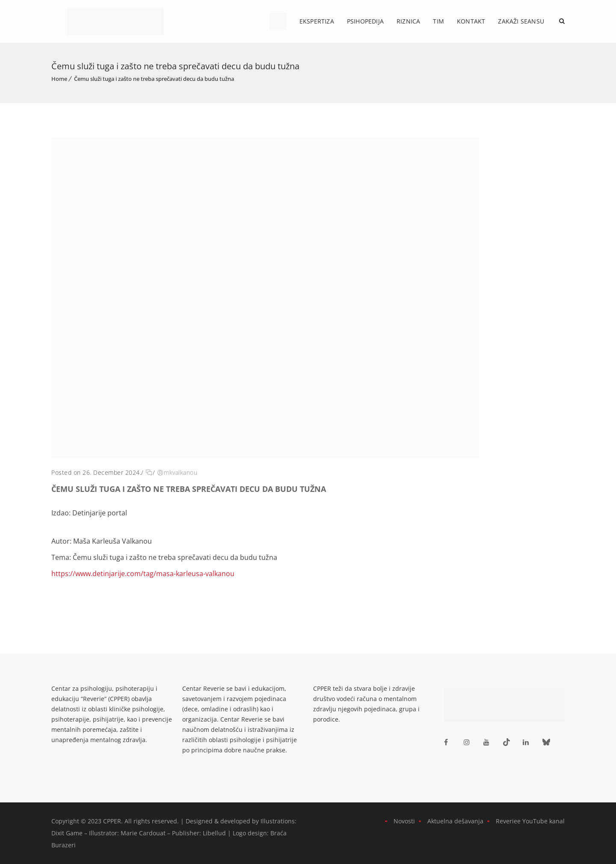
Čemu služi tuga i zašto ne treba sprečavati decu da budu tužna (154, 79)
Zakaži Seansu (521, 21)
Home (59, 79)
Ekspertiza (317, 21)
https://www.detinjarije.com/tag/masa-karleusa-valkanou (143, 574)
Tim (438, 21)
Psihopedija (365, 21)
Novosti (404, 821)
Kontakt (471, 21)
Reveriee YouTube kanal (530, 821)
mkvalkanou (181, 472)
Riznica (408, 21)
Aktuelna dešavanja (455, 821)
